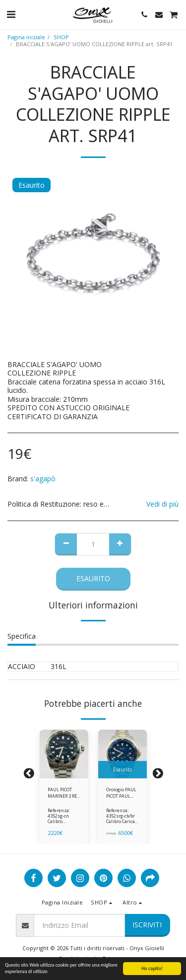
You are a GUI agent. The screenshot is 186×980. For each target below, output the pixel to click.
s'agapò (43, 479)
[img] (64, 754)
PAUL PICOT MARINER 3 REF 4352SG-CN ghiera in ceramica (63, 793)
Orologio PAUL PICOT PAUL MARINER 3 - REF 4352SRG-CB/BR (121, 793)
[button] (11, 14)
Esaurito (93, 578)
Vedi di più (162, 504)
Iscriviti (147, 925)
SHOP (61, 37)
